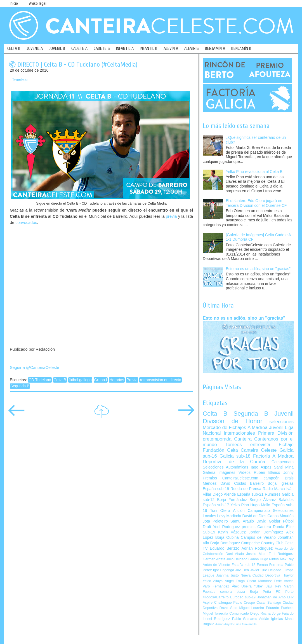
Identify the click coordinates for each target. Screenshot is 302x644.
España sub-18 (243, 565)
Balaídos (286, 500)
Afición (239, 511)
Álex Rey (287, 559)
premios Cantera (257, 527)
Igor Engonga (224, 570)
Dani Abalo (235, 554)
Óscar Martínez (259, 581)
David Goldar (268, 521)
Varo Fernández (216, 586)
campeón (272, 478)
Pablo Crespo (244, 603)
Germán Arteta (214, 559)
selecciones (282, 422)
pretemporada (217, 439)
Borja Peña (260, 592)
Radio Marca (274, 489)
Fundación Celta (220, 450)
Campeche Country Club (262, 543)
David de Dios (254, 516)
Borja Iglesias (281, 483)
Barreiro (257, 483)
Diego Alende (224, 494)
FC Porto (285, 592)
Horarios (117, 380)
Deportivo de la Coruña (234, 462)
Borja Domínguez (225, 543)
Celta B (60, 380)
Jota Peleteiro (215, 521)
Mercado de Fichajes (224, 428)
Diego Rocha (260, 613)
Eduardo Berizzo (225, 548)
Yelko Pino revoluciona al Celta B (254, 172)
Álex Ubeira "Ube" (247, 586)
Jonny (288, 473)
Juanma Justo (227, 575)
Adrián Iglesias (271, 619)
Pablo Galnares (245, 619)
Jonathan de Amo (271, 597)
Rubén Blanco (267, 473)
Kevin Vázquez (232, 532)
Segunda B (20, 386)
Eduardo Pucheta (280, 608)
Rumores (273, 494)
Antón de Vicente (216, 565)
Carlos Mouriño (280, 516)
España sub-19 (216, 489)
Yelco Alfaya (213, 581)
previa (171, 216)
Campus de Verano (258, 538)
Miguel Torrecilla (215, 613)
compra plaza (233, 592)
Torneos (234, 445)
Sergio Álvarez (263, 500)
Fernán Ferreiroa (270, 565)
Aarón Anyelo (225, 624)
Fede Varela (284, 581)
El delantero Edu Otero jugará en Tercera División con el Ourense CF (256, 203)
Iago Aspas (261, 467)
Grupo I (101, 380)
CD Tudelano (40, 380)
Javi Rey (273, 586)
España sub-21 (250, 494)
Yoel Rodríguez (226, 527)
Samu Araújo (242, 521)
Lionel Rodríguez (216, 619)
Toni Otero (220, 511)
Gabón (253, 559)
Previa (132, 380)
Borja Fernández (232, 500)
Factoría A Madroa (273, 456)
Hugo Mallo (260, 505)
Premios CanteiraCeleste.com (231, 478)
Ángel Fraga (235, 581)
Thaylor (288, 575)
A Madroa (258, 428)
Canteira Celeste (259, 450)
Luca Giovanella (246, 624)
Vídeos (245, 473)
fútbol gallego (80, 380)
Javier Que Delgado (266, 570)
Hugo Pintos (269, 559)
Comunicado (239, 613)
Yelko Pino (240, 505)
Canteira (243, 439)
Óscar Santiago (269, 603)
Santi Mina (284, 467)
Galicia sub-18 (235, 456)
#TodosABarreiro (216, 597)
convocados (26, 223)
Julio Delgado (237, 559)
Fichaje (286, 445)
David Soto (228, 608)
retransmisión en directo (160, 380)
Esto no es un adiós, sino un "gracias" (258, 269)
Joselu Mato (256, 554)
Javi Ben (242, 570)
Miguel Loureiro (252, 608)
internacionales (240, 433)
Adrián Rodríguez (257, 548)
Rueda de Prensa (246, 489)
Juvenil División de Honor (248, 417)
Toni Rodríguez (281, 554)
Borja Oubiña (227, 538)
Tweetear (20, 80)
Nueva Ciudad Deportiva (260, 575)
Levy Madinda (229, 516)
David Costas (233, 483)
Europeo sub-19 (243, 597)
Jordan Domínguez (266, 532)
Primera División (276, 433)
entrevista (260, 445)
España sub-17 (216, 505)
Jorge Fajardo (283, 613)
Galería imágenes (219, 473)
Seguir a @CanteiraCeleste (35, 367)
